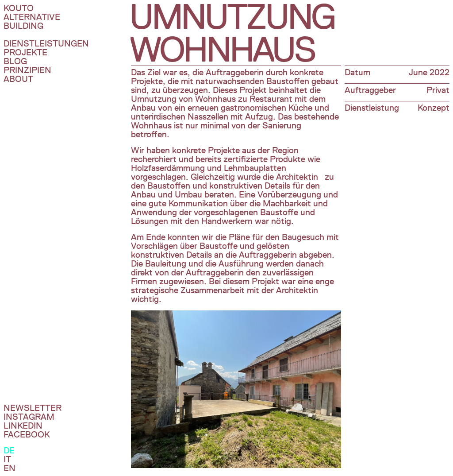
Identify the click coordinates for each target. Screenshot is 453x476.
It (7, 459)
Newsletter (33, 408)
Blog (15, 61)
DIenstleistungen (46, 43)
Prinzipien (27, 70)
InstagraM (29, 417)
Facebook (27, 434)
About (18, 79)
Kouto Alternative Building (32, 17)
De (9, 450)
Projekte (25, 52)
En (10, 468)
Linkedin (23, 426)
